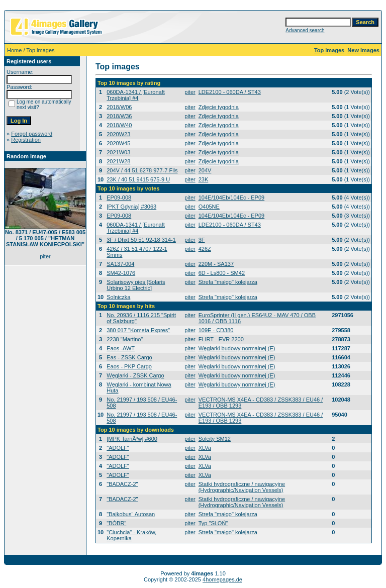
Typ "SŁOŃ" (213, 523)
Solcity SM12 (215, 439)
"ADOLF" (118, 448)
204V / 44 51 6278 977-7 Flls (142, 170)
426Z (205, 249)
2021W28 (118, 161)
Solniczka (118, 297)
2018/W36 (119, 116)
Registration (26, 140)
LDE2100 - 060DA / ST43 (230, 92)
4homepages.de (222, 579)
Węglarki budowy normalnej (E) (237, 348)
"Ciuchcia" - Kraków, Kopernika (131, 535)
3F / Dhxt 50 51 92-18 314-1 (141, 240)
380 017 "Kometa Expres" (138, 330)
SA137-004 (120, 264)
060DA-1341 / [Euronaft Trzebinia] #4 (136, 95)
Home (14, 50)
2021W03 (118, 152)
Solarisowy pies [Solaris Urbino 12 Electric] (136, 285)
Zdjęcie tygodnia (219, 107)
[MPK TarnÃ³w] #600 (132, 439)
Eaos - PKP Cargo (129, 366)
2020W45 (118, 143)
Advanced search (305, 30)
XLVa (205, 448)
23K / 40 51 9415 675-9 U (138, 179)
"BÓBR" (116, 523)
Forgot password (32, 134)
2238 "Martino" (125, 339)
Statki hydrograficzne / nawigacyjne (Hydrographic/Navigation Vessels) (242, 487)
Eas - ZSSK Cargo (129, 357)
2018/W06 (119, 107)
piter (190, 92)
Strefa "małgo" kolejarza (228, 282)
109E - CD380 (216, 330)
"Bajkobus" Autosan (131, 514)
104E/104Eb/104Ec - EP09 (231, 198)
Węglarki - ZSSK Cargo (135, 375)
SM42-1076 (121, 273)
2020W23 (118, 134)
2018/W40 (119, 125)
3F (202, 240)
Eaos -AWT (121, 348)
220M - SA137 (216, 264)
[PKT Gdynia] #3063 (131, 207)
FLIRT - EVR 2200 (221, 339)
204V (205, 170)
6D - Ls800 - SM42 (222, 273)
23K (204, 179)
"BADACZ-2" (122, 484)
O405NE (209, 207)
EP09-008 (119, 198)
